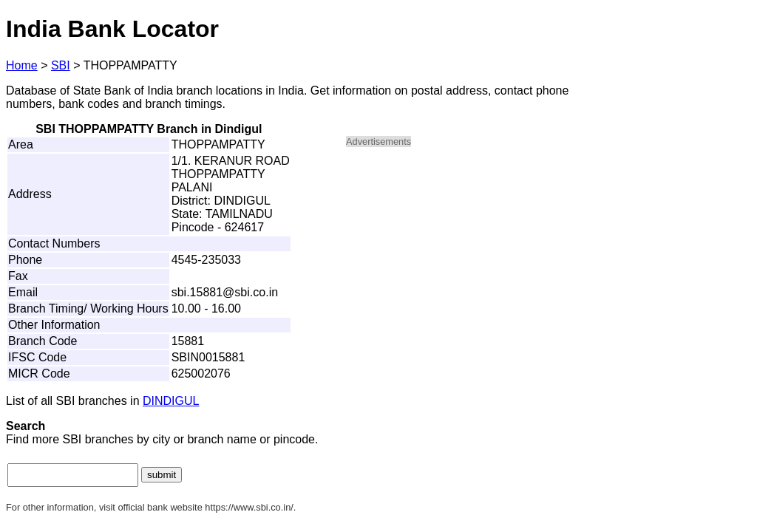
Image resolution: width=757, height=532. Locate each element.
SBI (61, 65)
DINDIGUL (171, 401)
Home (22, 65)
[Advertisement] (472, 263)
